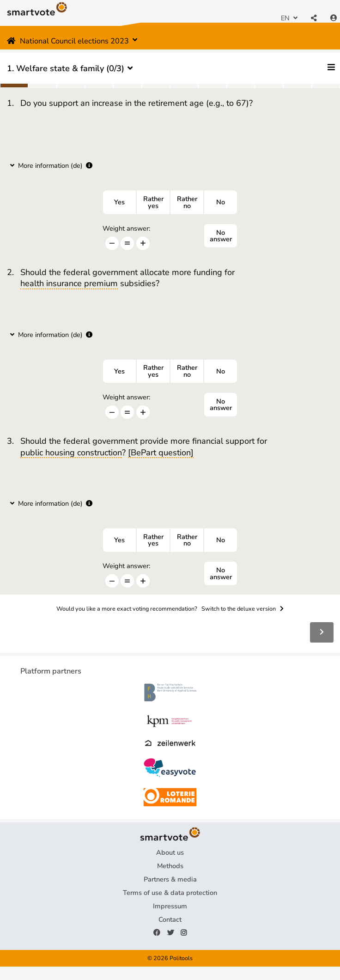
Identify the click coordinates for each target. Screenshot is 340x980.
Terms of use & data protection (170, 893)
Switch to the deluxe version (243, 609)
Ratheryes (153, 202)
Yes (119, 202)
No (221, 202)
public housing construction (71, 453)
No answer (221, 236)
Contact (170, 919)
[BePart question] (161, 453)
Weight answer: (126, 229)
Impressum (170, 906)
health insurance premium (69, 284)
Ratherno (187, 202)
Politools (181, 958)
